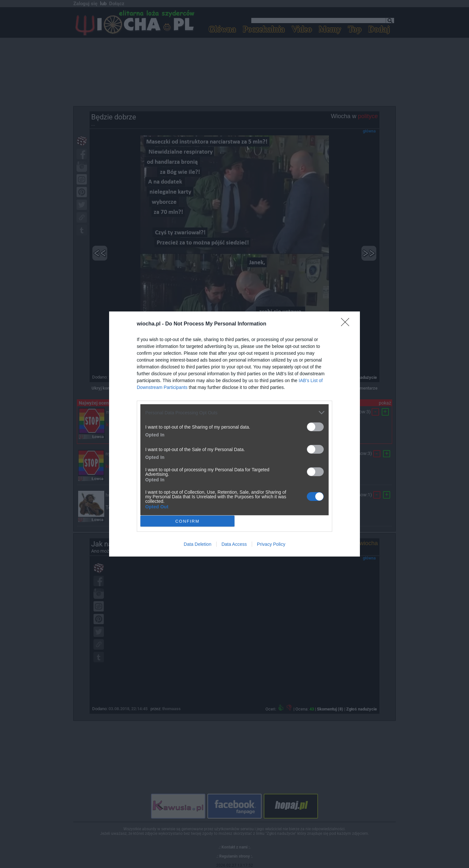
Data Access (234, 544)
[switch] (315, 427)
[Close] (347, 324)
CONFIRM (187, 521)
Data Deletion (198, 544)
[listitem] (234, 413)
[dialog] (234, 434)
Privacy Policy (271, 544)
